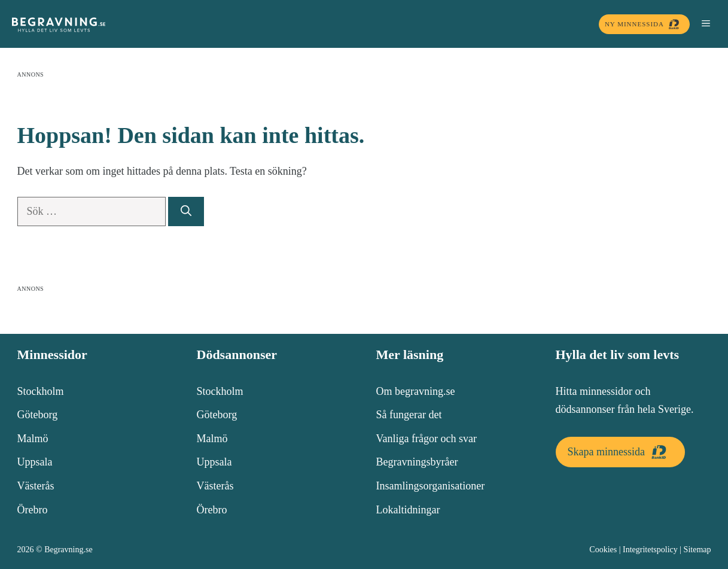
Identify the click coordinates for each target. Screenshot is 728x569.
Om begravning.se (416, 391)
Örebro (33, 510)
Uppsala (35, 462)
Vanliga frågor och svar (427, 439)
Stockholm (41, 391)
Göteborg (38, 415)
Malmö (33, 439)
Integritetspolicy (650, 550)
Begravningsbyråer (417, 462)
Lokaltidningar (408, 510)
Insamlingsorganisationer (431, 486)
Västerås (36, 486)
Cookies (603, 550)
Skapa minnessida (620, 452)
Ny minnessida (644, 24)
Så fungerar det (409, 415)
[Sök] (186, 212)
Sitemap (697, 550)
